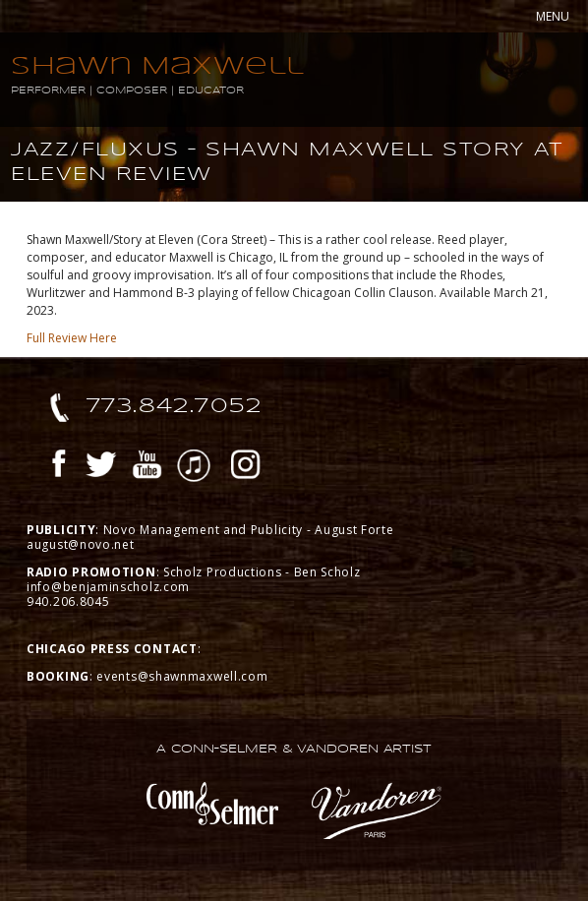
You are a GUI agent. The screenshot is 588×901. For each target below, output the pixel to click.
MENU (553, 16)
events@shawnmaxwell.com (182, 676)
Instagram (246, 467)
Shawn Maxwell (158, 65)
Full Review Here (72, 338)
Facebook (59, 467)
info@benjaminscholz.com (108, 587)
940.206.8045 (68, 601)
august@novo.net (81, 544)
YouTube (147, 467)
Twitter (101, 467)
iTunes (194, 467)
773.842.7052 (175, 405)
